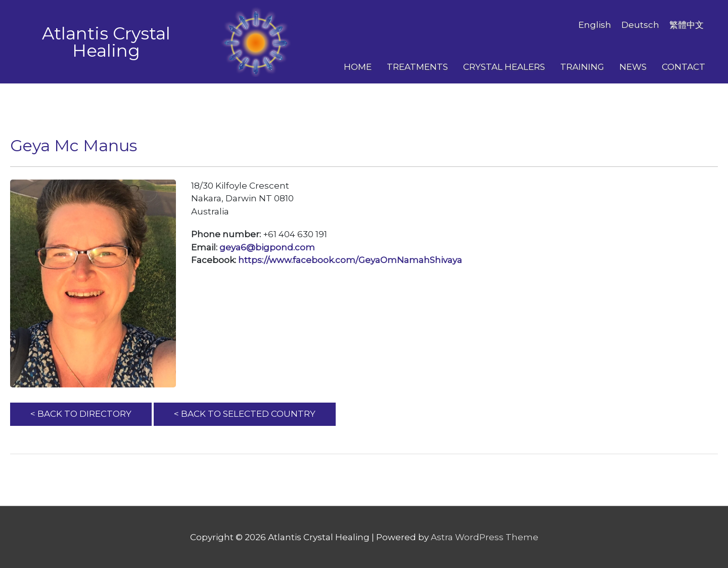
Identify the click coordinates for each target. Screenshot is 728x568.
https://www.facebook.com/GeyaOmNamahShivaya (350, 260)
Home (358, 67)
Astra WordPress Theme (485, 537)
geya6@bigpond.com (267, 247)
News (633, 67)
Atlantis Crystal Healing (106, 42)
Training (582, 67)
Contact (684, 67)
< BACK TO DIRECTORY (81, 414)
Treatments (417, 67)
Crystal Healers (504, 67)
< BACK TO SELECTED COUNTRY (245, 414)
